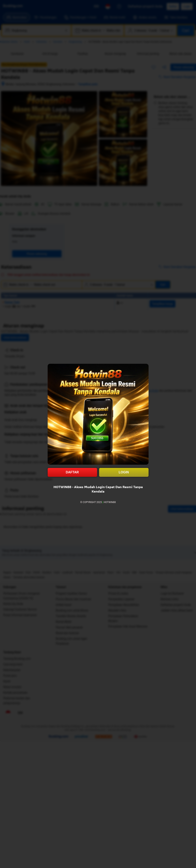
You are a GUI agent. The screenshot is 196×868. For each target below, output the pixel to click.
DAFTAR (72, 472)
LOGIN (124, 472)
